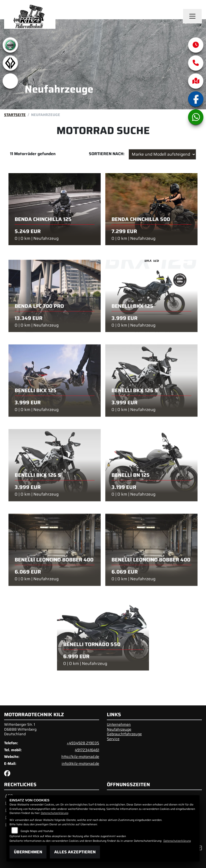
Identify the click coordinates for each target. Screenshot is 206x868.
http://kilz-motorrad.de (80, 757)
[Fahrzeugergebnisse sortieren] (162, 154)
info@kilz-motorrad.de (80, 764)
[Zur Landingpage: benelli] (10, 45)
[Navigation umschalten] (192, 16)
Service (113, 739)
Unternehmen (119, 724)
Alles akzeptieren (75, 852)
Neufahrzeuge (119, 729)
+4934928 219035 (83, 743)
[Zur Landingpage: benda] (10, 63)
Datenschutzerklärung (55, 813)
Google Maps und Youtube (37, 831)
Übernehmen (28, 852)
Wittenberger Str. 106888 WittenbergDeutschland (20, 729)
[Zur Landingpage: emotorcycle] (10, 81)
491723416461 (87, 750)
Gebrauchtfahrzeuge (124, 734)
